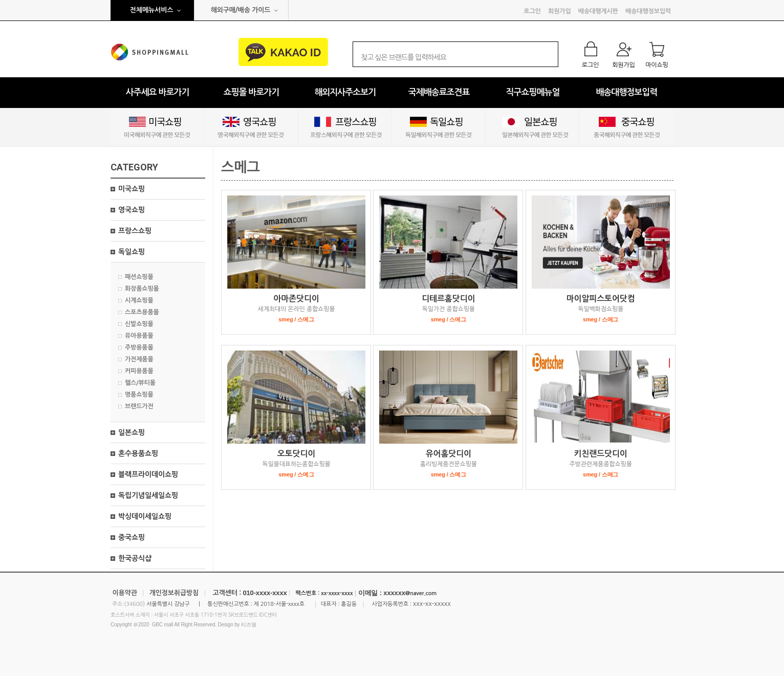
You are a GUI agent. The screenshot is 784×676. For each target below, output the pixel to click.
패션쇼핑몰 (139, 277)
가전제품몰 (139, 359)
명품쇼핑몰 (139, 395)
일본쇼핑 (132, 432)
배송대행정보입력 (648, 11)
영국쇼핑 (132, 210)
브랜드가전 (139, 406)
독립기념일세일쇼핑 (148, 495)
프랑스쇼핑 (135, 231)
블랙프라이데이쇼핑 (148, 474)
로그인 (532, 11)
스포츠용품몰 (142, 312)
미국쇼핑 (132, 189)
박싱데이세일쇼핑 (145, 516)
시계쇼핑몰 (139, 300)
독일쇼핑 (132, 252)
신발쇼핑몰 (139, 324)
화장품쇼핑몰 (142, 289)
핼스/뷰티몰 (140, 383)
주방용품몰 (139, 347)
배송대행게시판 (598, 11)
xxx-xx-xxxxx (432, 604)
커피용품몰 (139, 371)
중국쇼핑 (132, 537)
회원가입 (559, 11)
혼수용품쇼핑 (138, 453)
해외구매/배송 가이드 (241, 10)
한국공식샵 (135, 558)
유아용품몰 (139, 336)
